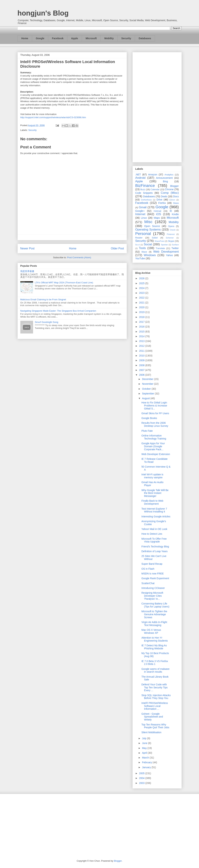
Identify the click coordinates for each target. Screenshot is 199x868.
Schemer (170, 238)
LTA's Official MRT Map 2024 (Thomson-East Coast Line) (64, 283)
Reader (139, 238)
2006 (142, 375)
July (145, 738)
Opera (171, 226)
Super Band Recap (152, 564)
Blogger (174, 186)
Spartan (164, 245)
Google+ (140, 211)
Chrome (169, 189)
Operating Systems (148, 230)
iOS (159, 214)
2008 (142, 365)
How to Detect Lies (152, 534)
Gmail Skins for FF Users (155, 413)
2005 (142, 773)
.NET (138, 175)
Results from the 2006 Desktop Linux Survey (155, 424)
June (145, 743)
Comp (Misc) (170, 193)
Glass (176, 203)
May (145, 748)
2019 (142, 312)
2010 (142, 356)
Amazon (153, 175)
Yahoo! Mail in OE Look (154, 529)
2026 (142, 278)
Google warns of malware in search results (155, 670)
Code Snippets (144, 193)
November (148, 384)
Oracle (173, 230)
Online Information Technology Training (154, 437)
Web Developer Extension (156, 454)
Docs (176, 196)
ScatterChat (148, 583)
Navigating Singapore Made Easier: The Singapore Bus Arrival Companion (58, 311)
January (147, 767)
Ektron (172, 200)
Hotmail (158, 211)
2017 (142, 322)
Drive (159, 200)
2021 (142, 303)
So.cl (138, 245)
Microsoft (91, 38)
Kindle (175, 214)
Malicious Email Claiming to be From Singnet (43, 299)
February (147, 762)
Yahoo (169, 255)
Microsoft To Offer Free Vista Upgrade (154, 540)
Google (40, 38)
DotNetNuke (146, 200)
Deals (164, 196)
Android (140, 178)
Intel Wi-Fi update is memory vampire (152, 476)
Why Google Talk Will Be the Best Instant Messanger (155, 493)
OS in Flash (148, 569)
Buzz (143, 190)
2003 (142, 783)
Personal (143, 234)
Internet (140, 214)
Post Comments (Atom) (79, 257)
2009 (142, 360)
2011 (142, 351)
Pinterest (171, 234)
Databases (145, 38)
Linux (144, 218)
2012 (142, 346)
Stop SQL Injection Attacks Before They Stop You (156, 697)
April (145, 753)
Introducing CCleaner (153, 588)
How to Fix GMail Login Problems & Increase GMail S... (154, 406)
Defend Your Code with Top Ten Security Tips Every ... (154, 687)
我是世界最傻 (27, 271)
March (146, 758)
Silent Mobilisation (151, 732)
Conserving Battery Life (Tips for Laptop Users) (155, 605)
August (146, 398)
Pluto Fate (147, 431)
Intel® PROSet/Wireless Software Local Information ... (155, 706)
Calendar (155, 190)
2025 (142, 283)
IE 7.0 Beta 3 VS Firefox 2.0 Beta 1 (155, 663)
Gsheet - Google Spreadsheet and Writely (152, 717)
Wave (144, 252)
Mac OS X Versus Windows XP (151, 631)
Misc (148, 222)
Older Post (117, 248)
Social (148, 244)
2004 (142, 778)
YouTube (140, 258)
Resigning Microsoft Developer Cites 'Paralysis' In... (152, 596)
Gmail (143, 207)
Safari (155, 238)
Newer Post (28, 248)
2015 (142, 332)
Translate (160, 248)
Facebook (58, 38)
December (148, 379)
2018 (142, 317)
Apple (75, 38)
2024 (142, 288)
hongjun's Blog (43, 13)
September (148, 394)
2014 (142, 336)
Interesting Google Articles (156, 516)
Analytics (169, 175)
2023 (142, 293)
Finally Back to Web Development (152, 502)
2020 (142, 307)
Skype (171, 241)
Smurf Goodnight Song (47, 322)
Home (25, 38)
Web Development (166, 252)
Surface (175, 245)
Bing (165, 181)
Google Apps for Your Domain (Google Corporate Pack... (153, 446)
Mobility (109, 38)
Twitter (175, 248)
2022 (142, 298)
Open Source (152, 226)
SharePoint (159, 241)
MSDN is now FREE (152, 574)
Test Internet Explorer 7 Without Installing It (154, 510)
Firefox (162, 203)
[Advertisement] (157, 107)
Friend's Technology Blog (155, 547)
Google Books (149, 418)
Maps (157, 218)
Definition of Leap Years (154, 551)
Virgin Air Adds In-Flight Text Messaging (154, 624)
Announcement (164, 178)
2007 (142, 370)
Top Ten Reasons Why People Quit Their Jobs (155, 726)
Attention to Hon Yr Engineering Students (155, 639)
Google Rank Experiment (155, 578)
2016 (142, 327)
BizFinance (145, 186)
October (147, 389)
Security (126, 38)
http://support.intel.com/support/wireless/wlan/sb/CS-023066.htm (53, 117)
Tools (142, 248)
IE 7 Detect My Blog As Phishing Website (154, 647)
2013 (142, 341)
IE (171, 211)
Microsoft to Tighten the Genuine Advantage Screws (154, 614)
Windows (150, 255)
